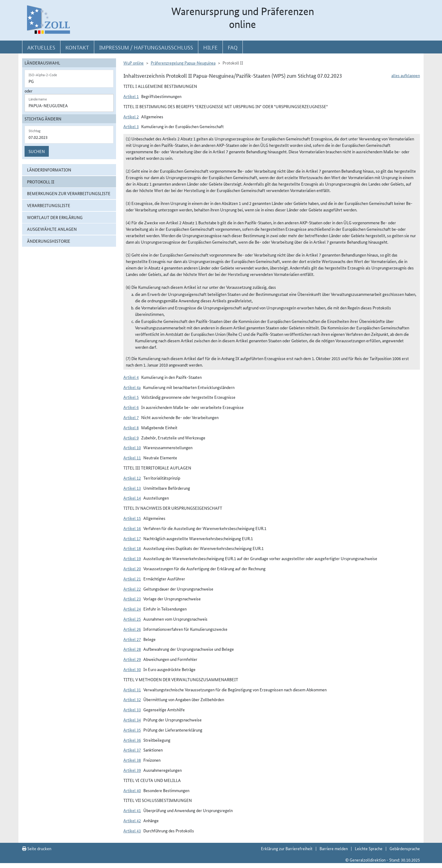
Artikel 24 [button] (132, 609)
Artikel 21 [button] (132, 579)
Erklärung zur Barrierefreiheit (287, 848)
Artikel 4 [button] (131, 377)
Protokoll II (41, 182)
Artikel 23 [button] (132, 599)
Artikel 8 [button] (131, 427)
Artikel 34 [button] (132, 720)
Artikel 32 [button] (132, 699)
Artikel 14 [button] (132, 498)
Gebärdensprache (405, 848)
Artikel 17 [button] (132, 538)
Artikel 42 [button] (132, 820)
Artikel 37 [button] (132, 750)
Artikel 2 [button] (131, 116)
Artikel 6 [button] (131, 407)
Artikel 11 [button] (132, 458)
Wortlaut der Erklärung (55, 217)
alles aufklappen (406, 75)
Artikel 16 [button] (132, 528)
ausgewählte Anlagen (52, 229)
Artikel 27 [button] (132, 639)
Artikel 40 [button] (132, 790)
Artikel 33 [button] (132, 709)
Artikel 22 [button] (132, 589)
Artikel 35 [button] (132, 730)
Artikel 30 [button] (132, 669)
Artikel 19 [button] (132, 558)
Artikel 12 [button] (132, 478)
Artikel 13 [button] (132, 488)
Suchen (37, 151)
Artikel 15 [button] (132, 518)
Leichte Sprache (369, 848)
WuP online (134, 63)
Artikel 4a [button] (132, 387)
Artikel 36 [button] (132, 740)
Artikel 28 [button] (132, 649)
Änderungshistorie (49, 241)
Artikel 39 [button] (132, 770)
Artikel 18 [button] (132, 548)
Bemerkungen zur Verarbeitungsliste (69, 193)
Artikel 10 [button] (132, 447)
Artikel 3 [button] (131, 126)
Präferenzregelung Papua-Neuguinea (183, 63)
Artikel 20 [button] (132, 568)
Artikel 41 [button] (132, 810)
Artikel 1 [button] (131, 96)
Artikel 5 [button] (131, 397)
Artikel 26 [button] (132, 629)
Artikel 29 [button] (132, 659)
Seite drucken (37, 848)
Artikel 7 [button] (131, 417)
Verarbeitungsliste (49, 205)
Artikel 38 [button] (132, 760)
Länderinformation (49, 170)
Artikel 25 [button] (132, 619)
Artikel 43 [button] (132, 831)
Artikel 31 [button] (132, 689)
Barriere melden (334, 848)
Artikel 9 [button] (131, 438)
